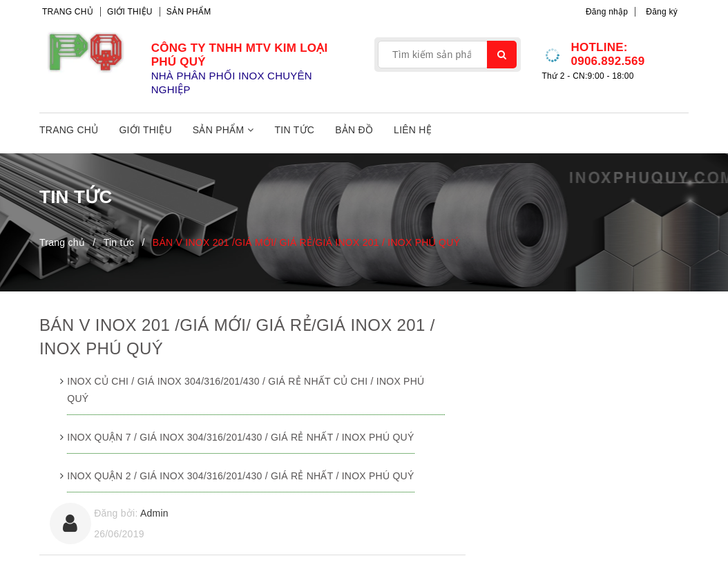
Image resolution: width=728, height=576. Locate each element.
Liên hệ (413, 130)
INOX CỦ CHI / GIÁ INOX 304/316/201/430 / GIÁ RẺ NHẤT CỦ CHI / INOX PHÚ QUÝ (246, 390)
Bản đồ (354, 130)
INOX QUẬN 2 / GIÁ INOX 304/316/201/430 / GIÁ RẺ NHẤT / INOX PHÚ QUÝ (240, 476)
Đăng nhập (607, 12)
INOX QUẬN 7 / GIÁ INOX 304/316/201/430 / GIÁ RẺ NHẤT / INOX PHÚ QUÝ (240, 437)
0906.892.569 (607, 61)
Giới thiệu (130, 12)
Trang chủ (68, 12)
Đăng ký (662, 12)
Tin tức (295, 130)
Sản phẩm (189, 12)
